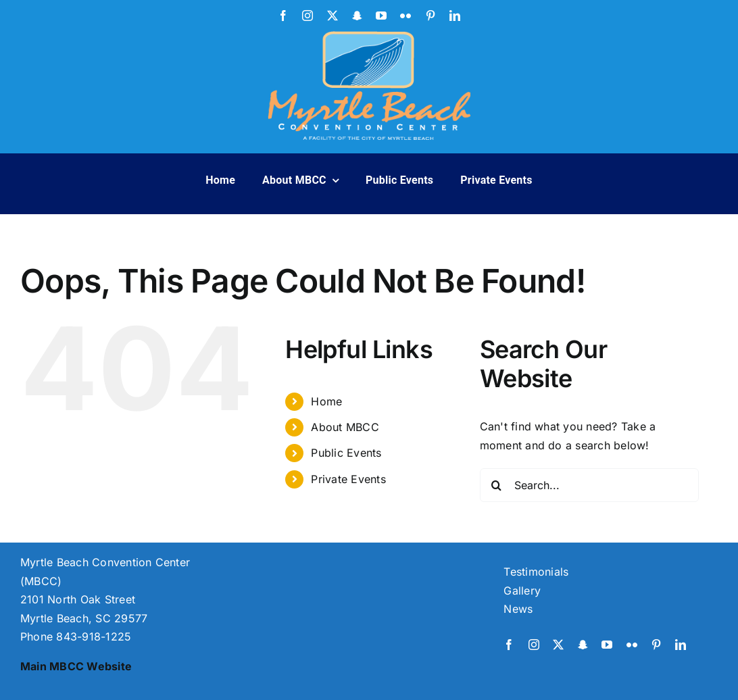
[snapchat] (357, 16)
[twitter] (333, 16)
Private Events (348, 479)
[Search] (497, 485)
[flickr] (405, 16)
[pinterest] (430, 16)
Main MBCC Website (76, 666)
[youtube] (381, 16)
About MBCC (345, 427)
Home (326, 401)
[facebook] (283, 16)
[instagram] (307, 16)
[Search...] (589, 485)
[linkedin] (455, 16)
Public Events (346, 453)
